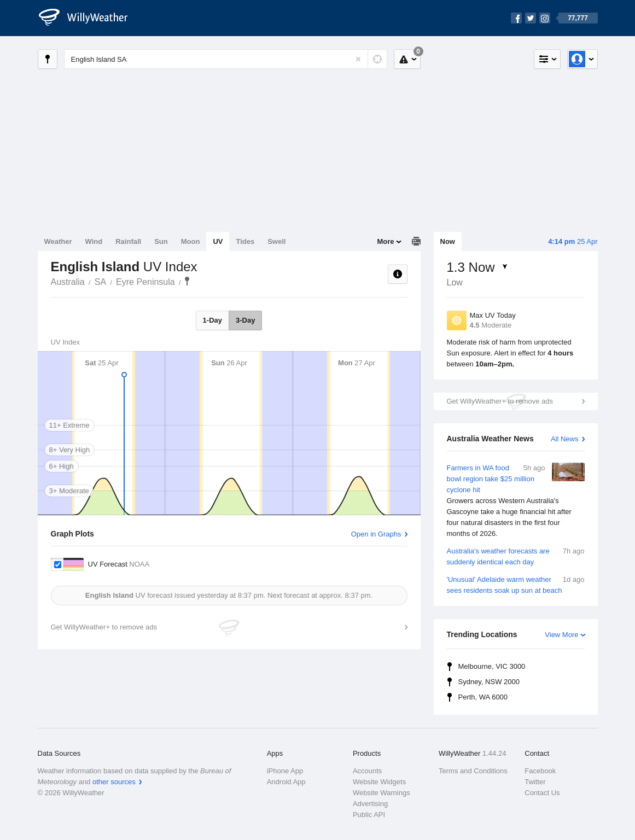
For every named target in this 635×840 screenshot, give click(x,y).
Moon (191, 241)
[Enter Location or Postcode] (226, 59)
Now (448, 241)
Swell (276, 241)
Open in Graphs (376, 534)
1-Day (212, 320)
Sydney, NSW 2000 (489, 682)
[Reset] (358, 59)
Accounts (367, 771)
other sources (114, 782)
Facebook (540, 771)
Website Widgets (379, 782)
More (385, 241)
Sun (161, 241)
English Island (187, 281)
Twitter (535, 782)
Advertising (370, 804)
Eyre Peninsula (145, 282)
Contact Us (542, 793)
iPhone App (285, 771)
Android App (286, 782)
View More (561, 635)
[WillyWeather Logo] (89, 18)
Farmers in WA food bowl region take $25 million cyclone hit (516, 501)
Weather (58, 241)
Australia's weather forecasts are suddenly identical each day (516, 556)
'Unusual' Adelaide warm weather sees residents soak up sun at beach (516, 584)
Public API (369, 815)
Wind (94, 241)
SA (100, 282)
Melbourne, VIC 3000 (492, 666)
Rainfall (128, 241)
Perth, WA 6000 (483, 697)
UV (218, 241)
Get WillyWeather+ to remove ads (500, 401)
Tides (245, 241)
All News (565, 439)
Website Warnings (381, 793)
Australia (68, 282)
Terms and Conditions (473, 771)
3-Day (245, 320)
